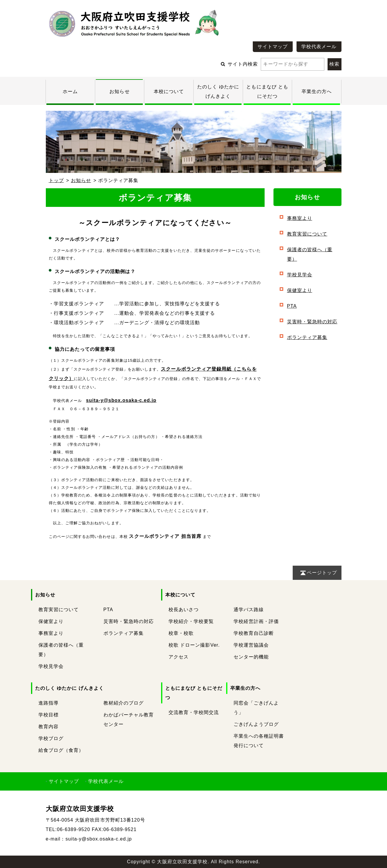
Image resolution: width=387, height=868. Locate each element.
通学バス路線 (249, 610)
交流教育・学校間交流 (194, 712)
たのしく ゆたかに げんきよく (70, 688)
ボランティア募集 (307, 337)
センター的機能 (251, 657)
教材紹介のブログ (124, 703)
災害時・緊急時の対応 (312, 322)
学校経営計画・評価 (256, 621)
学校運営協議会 (251, 645)
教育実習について (307, 234)
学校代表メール (319, 47)
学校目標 (48, 715)
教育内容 (48, 727)
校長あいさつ (184, 610)
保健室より (300, 290)
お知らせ (119, 91)
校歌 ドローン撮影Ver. (194, 645)
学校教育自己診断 (254, 633)
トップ (56, 180)
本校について (169, 91)
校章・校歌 (181, 633)
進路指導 (48, 703)
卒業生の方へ (317, 91)
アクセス (179, 657)
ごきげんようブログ (256, 724)
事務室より (300, 218)
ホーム (70, 91)
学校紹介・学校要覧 (191, 621)
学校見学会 (300, 275)
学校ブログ (51, 738)
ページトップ (322, 573)
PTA (292, 306)
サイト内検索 (276, 64)
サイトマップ (273, 47)
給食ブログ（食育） (61, 750)
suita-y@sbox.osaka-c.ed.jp (121, 400)
